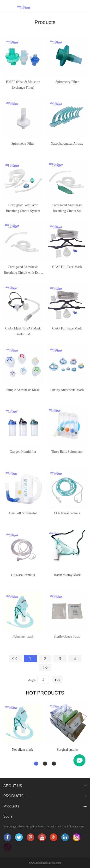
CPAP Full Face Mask (67, 267)
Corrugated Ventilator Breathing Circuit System (23, 208)
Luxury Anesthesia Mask (67, 390)
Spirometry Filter (67, 82)
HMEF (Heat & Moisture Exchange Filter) (23, 85)
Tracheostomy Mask (67, 575)
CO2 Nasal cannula (67, 513)
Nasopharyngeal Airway (67, 144)
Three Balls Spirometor (67, 452)
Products (45, 22)
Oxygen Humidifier (23, 452)
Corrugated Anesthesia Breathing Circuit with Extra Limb (23, 270)
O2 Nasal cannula (23, 575)
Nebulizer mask (23, 636)
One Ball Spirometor (23, 513)
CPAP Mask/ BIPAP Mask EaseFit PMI (23, 331)
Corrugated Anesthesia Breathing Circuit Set (67, 208)
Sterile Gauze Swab (67, 636)
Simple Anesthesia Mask (23, 390)
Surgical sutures (68, 750)
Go (57, 680)
